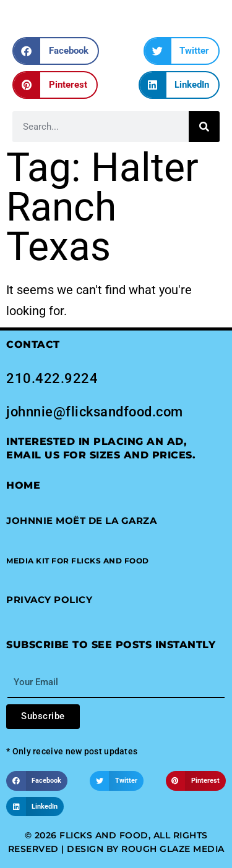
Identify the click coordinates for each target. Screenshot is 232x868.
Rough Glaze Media (173, 849)
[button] (56, 51)
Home (23, 485)
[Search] (204, 127)
